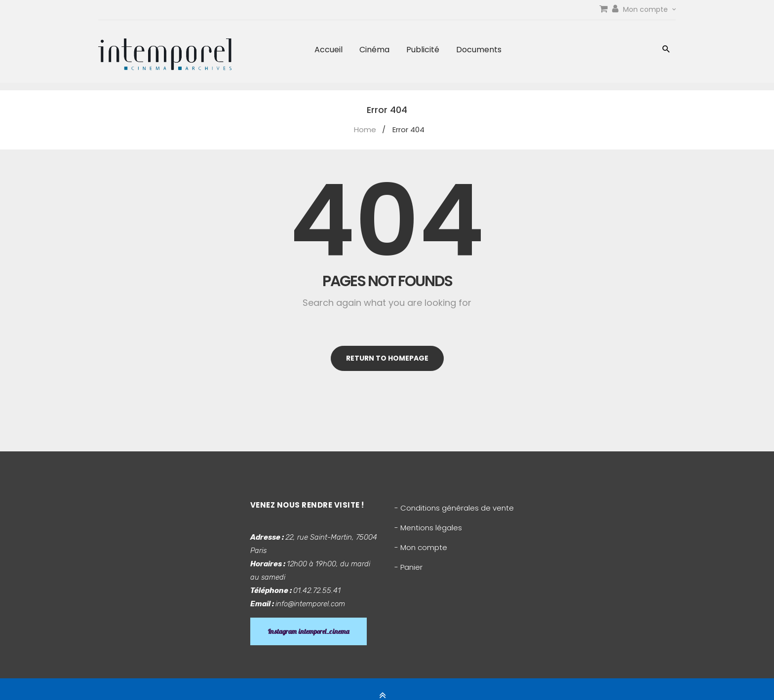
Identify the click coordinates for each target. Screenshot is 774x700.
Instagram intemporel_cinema (309, 631)
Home (365, 129)
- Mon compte (421, 547)
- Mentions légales (428, 528)
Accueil (329, 50)
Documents (479, 50)
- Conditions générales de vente (454, 508)
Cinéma (374, 50)
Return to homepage (387, 358)
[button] (666, 50)
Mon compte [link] (649, 9)
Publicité (423, 50)
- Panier (408, 567)
